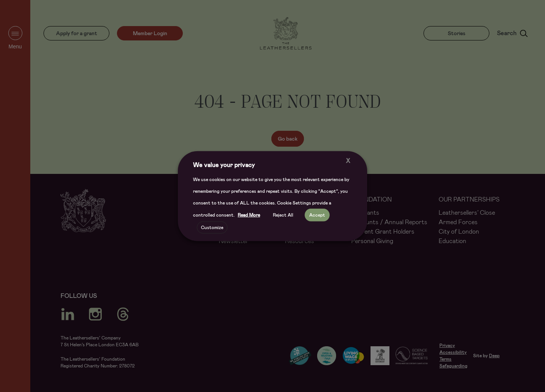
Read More (249, 215)
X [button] (348, 160)
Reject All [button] (283, 215)
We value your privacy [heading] (224, 165)
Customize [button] (212, 228)
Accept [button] (317, 215)
